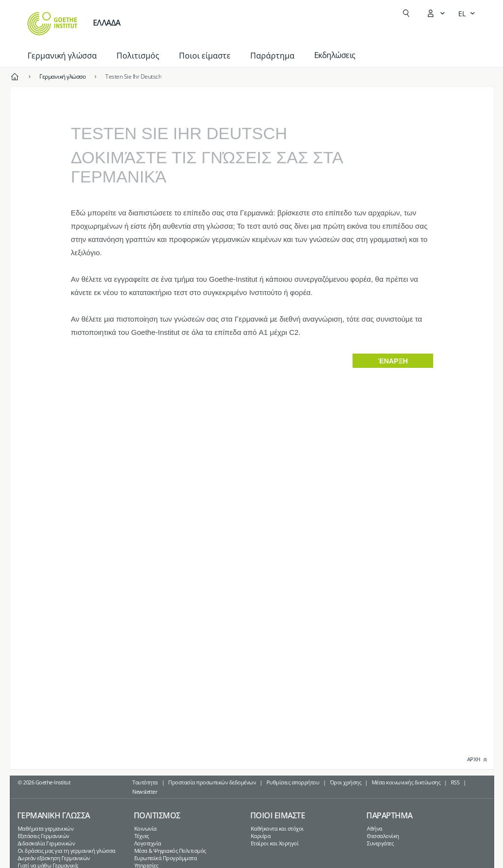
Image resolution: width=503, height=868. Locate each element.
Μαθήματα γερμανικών (46, 828)
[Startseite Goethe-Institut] (52, 24)
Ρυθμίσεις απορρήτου (293, 782)
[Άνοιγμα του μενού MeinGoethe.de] (436, 13)
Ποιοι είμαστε (205, 56)
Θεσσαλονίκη (383, 836)
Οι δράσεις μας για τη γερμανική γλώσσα (67, 851)
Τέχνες (142, 836)
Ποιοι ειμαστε (278, 815)
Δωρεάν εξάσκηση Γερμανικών (54, 858)
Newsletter (145, 792)
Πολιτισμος (157, 815)
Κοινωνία (146, 828)
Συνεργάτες (380, 843)
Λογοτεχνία (148, 843)
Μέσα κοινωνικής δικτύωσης (406, 782)
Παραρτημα (389, 815)
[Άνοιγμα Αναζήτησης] (406, 13)
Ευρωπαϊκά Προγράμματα (166, 858)
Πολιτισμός (138, 56)
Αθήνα (375, 828)
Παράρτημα (272, 56)
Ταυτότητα (145, 782)
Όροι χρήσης (346, 782)
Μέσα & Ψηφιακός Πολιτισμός (170, 851)
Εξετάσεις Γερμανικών (44, 836)
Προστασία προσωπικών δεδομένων (212, 782)
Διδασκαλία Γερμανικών (46, 843)
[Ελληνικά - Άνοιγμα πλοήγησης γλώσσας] (467, 14)
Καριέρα (261, 836)
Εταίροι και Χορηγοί (275, 843)
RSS (455, 782)
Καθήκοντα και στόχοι (277, 828)
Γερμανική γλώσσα (62, 56)
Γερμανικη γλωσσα (54, 815)
